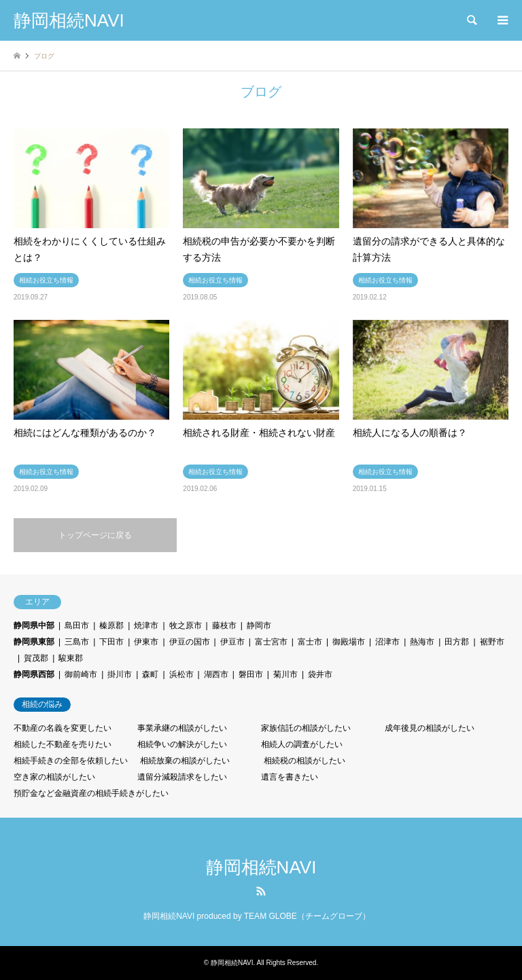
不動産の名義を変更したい (63, 728)
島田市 (77, 625)
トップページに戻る (95, 535)
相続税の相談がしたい (304, 761)
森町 (150, 674)
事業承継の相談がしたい (182, 728)
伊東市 (146, 642)
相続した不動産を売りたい (63, 744)
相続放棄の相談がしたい (185, 761)
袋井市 (320, 674)
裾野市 (492, 642)
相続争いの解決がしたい (182, 744)
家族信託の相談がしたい (306, 728)
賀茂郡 (36, 658)
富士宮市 (271, 642)
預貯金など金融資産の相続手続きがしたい (91, 793)
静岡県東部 (34, 642)
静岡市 (259, 625)
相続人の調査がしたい (302, 744)
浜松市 (181, 674)
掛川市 (120, 674)
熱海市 (422, 642)
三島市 (77, 642)
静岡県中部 (34, 625)
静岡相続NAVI (261, 867)
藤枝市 (224, 625)
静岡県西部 (34, 674)
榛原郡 (111, 625)
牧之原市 (186, 625)
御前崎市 (81, 674)
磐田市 (251, 674)
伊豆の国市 (190, 642)
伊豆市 (232, 642)
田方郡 (457, 642)
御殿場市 (349, 642)
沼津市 (387, 642)
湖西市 (216, 674)
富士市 (310, 642)
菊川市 (285, 674)
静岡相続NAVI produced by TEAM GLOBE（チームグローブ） (257, 916)
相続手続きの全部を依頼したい (71, 761)
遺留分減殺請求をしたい (182, 777)
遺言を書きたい (290, 777)
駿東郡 (71, 658)
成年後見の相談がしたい (430, 728)
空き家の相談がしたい (54, 777)
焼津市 (146, 625)
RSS (261, 891)
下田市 (111, 642)
